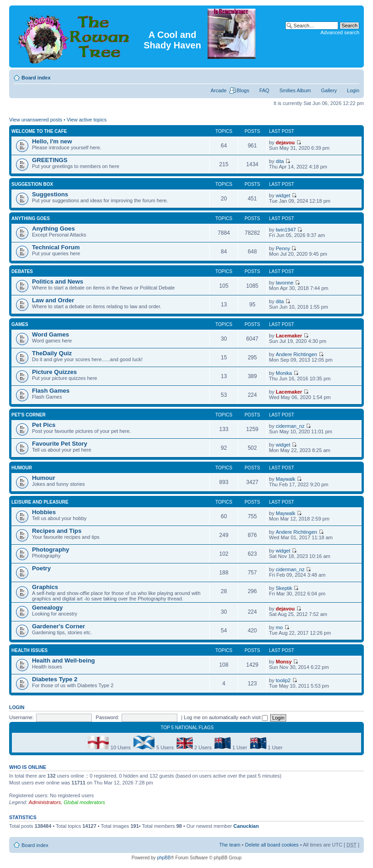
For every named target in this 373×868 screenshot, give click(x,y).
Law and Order (53, 300)
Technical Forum (56, 247)
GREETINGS (50, 160)
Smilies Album (295, 90)
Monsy (284, 662)
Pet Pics (44, 425)
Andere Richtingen (296, 354)
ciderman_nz (290, 426)
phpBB (164, 858)
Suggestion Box (32, 184)
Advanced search (340, 32)
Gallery (329, 90)
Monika (284, 373)
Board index (36, 78)
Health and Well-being (64, 660)
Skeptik (284, 588)
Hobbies (44, 512)
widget (283, 195)
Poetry (41, 568)
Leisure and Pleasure (40, 502)
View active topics (87, 120)
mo (279, 627)
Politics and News (58, 281)
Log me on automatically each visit (226, 717)
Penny (283, 248)
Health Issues (29, 650)
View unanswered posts (36, 120)
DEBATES (22, 271)
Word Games (51, 334)
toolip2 (283, 680)
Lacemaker (289, 336)
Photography (51, 550)
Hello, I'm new (52, 141)
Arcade (219, 90)
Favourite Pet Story (60, 444)
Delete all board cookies (272, 845)
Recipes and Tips (57, 531)
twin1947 (286, 230)
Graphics (45, 587)
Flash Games (51, 391)
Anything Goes (31, 218)
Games (20, 324)
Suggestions (50, 194)
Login (353, 90)
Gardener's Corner (59, 626)
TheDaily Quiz (52, 353)
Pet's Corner (29, 415)
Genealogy (47, 608)
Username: (21, 717)
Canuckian (246, 826)
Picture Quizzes (54, 372)
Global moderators (84, 802)
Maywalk (285, 479)
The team (230, 845)
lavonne (285, 283)
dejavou (285, 142)
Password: (107, 717)
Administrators (45, 802)
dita (280, 161)
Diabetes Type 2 (55, 679)
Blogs (243, 90)
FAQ (264, 90)
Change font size (353, 76)
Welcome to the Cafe (39, 131)
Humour (22, 468)
